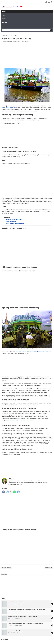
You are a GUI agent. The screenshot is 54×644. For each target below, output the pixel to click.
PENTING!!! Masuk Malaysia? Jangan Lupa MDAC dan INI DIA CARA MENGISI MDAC (27, 609)
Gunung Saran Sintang (11, 222)
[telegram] (18, 492)
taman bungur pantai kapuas (9, 108)
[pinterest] (11, 492)
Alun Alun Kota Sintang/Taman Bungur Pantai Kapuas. (20, 420)
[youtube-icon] (49, 2)
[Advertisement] (27, 54)
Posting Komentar (26, 42)
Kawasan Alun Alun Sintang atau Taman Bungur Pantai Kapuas (33, 352)
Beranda (4, 12)
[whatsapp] (15, 492)
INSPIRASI (4, 19)
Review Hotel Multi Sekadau (14, 631)
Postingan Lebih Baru (6, 568)
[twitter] (7, 492)
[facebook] (4, 492)
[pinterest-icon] (52, 2)
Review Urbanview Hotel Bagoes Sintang (15, 224)
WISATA (4, 15)
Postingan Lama (49, 568)
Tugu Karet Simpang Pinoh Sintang (14, 220)
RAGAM (4, 26)
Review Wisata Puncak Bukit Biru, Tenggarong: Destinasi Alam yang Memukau (26, 624)
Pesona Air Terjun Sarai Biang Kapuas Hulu (18, 602)
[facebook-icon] (46, 2)
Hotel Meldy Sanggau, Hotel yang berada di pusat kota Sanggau (22, 616)
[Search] (26, 30)
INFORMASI (4, 23)
